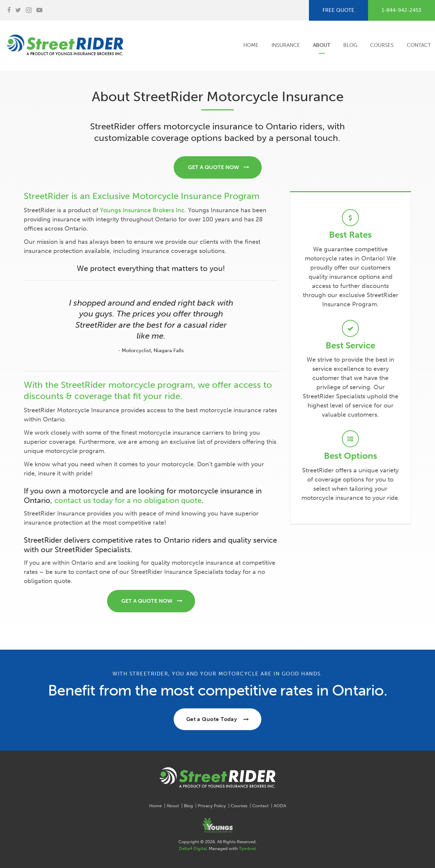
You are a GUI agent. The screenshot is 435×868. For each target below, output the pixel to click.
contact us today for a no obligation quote (128, 500)
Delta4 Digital (193, 848)
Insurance (286, 45)
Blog (350, 45)
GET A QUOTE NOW (213, 167)
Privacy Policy (212, 806)
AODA (280, 806)
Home (251, 45)
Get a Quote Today (212, 719)
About (322, 45)
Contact (419, 45)
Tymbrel (247, 848)
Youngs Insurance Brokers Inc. (143, 210)
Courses (382, 45)
